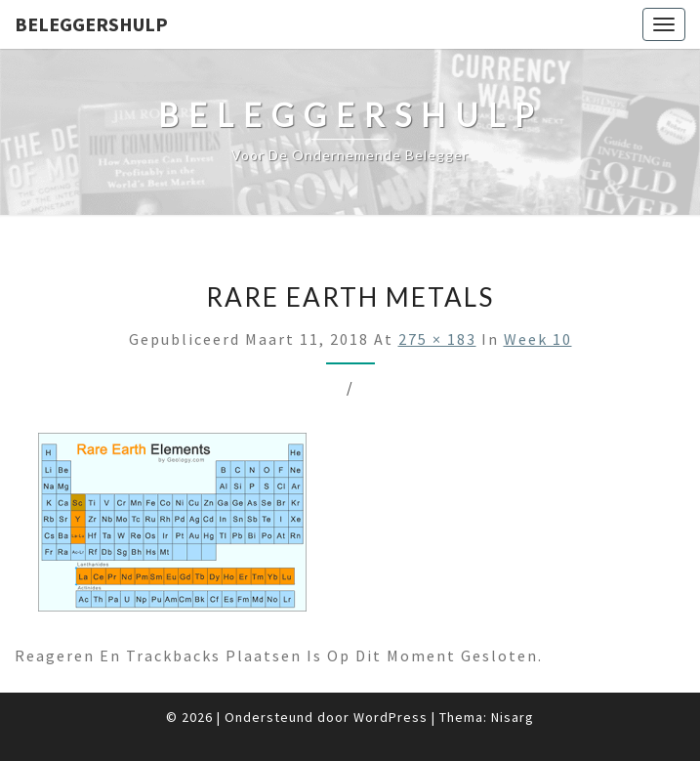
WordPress (391, 717)
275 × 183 (437, 339)
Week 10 (538, 339)
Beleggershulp (91, 24)
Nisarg (513, 717)
